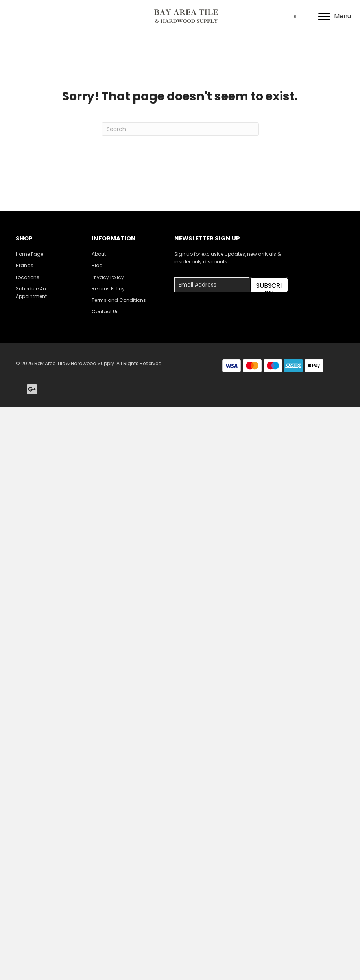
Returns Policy (108, 289)
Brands (25, 265)
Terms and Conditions (119, 300)
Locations (28, 277)
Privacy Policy (108, 277)
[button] (269, 285)
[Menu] (335, 17)
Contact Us (105, 312)
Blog (97, 265)
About (99, 254)
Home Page (30, 254)
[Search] (180, 129)
